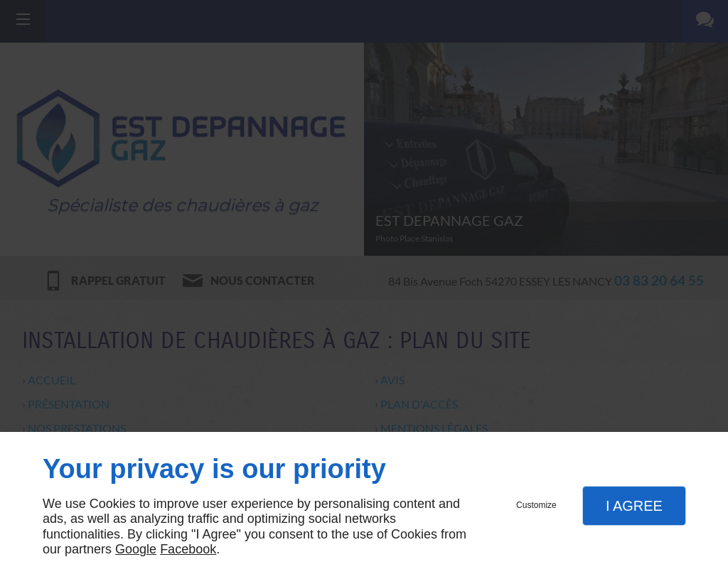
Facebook (188, 549)
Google (136, 549)
